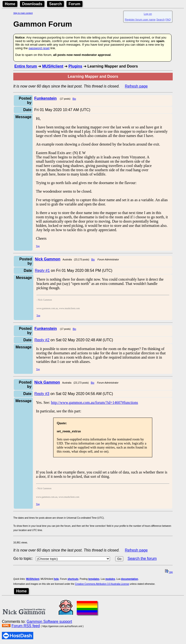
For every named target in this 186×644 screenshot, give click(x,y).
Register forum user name (140, 20)
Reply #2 (42, 340)
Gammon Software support (49, 622)
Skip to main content (23, 13)
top (169, 572)
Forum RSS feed (26, 626)
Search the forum (142, 559)
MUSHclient (53, 66)
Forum (75, 4)
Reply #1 (42, 271)
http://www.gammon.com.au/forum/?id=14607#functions (94, 402)
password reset (39, 48)
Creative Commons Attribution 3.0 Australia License (102, 584)
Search (55, 4)
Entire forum (26, 66)
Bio (74, 99)
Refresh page (136, 86)
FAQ (168, 20)
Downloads (32, 4)
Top (38, 246)
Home (10, 4)
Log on (148, 14)
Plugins (75, 66)
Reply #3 (42, 394)
